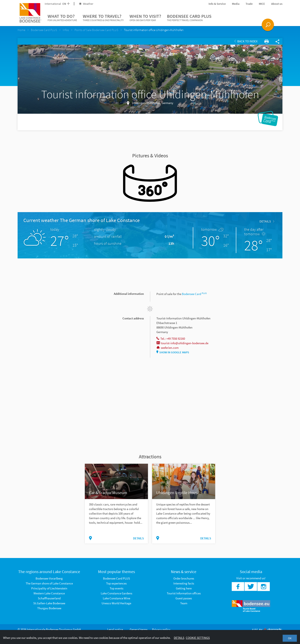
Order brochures (184, 578)
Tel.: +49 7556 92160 (171, 339)
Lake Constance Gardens (116, 593)
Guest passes (184, 598)
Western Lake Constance (49, 593)
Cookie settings (198, 638)
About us (277, 4)
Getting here (184, 588)
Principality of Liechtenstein (49, 588)
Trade (249, 4)
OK (290, 638)
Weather (86, 4)
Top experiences (116, 583)
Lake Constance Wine (116, 598)
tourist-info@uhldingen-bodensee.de (182, 343)
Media (236, 4)
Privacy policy (161, 629)
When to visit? (145, 18)
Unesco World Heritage (116, 603)
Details (267, 221)
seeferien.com (167, 348)
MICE (262, 4)
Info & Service (217, 4)
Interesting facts (184, 583)
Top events (116, 588)
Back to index (246, 41)
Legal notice (115, 629)
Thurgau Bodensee (49, 608)
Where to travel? (103, 18)
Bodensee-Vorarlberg (49, 578)
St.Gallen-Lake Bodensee (49, 603)
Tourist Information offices (184, 593)
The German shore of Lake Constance (49, 583)
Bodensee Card (194, 294)
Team (184, 603)
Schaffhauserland (49, 598)
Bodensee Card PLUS (189, 18)
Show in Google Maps (173, 352)
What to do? (62, 18)
